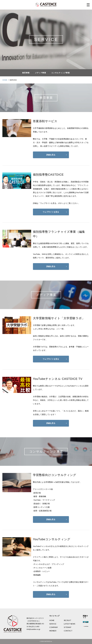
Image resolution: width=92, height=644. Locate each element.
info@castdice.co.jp (33, 629)
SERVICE (53, 624)
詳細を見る (51, 155)
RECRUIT (68, 620)
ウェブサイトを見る (51, 212)
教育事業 (26, 73)
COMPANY (54, 627)
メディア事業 (40, 73)
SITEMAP (68, 627)
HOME (52, 620)
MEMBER (53, 631)
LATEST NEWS (70, 624)
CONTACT (68, 631)
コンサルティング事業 (60, 73)
